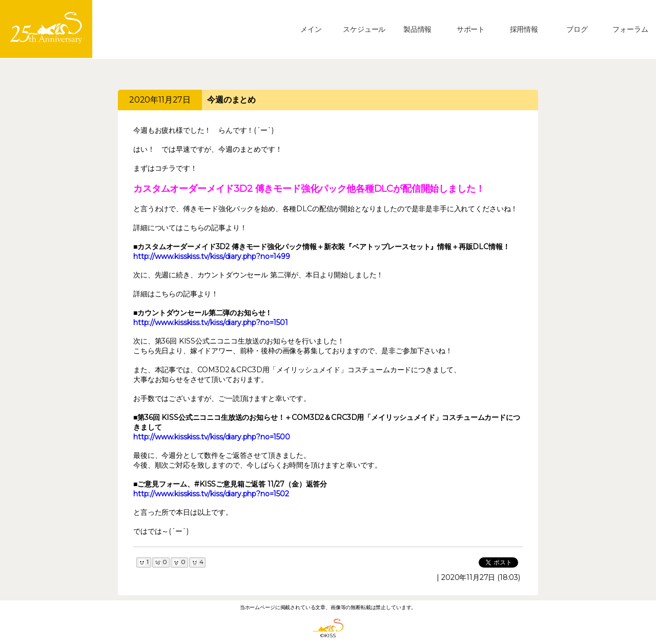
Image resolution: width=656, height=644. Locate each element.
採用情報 (524, 29)
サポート (471, 29)
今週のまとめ (231, 100)
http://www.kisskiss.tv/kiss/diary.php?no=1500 (212, 437)
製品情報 (417, 29)
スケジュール (364, 29)
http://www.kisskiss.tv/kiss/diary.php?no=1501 (211, 323)
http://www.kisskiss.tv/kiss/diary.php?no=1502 (211, 494)
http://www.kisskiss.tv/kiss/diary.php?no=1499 (212, 256)
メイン (311, 29)
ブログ (577, 29)
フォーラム (630, 29)
